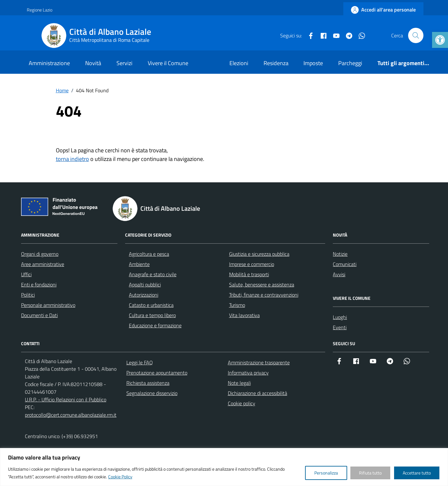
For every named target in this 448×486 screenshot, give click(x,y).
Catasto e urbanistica (151, 305)
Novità (93, 63)
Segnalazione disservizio (152, 393)
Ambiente (139, 264)
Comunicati (345, 264)
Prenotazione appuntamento (157, 373)
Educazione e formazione (155, 325)
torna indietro (72, 159)
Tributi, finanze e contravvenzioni (264, 295)
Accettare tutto (417, 473)
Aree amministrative (43, 264)
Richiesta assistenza (148, 383)
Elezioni (239, 63)
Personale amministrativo (48, 305)
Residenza (276, 63)
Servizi (124, 63)
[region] (224, 467)
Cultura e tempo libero (152, 315)
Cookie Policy (120, 477)
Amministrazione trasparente (259, 362)
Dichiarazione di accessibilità (258, 393)
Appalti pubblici (145, 285)
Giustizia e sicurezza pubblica (259, 254)
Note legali (239, 383)
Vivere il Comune (168, 63)
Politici (28, 295)
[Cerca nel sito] (416, 35)
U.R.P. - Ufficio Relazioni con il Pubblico (66, 399)
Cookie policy (242, 403)
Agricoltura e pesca (149, 254)
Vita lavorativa (244, 315)
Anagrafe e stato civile (153, 274)
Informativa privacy (248, 373)
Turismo (237, 305)
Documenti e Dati (39, 315)
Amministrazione (49, 63)
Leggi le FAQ (140, 362)
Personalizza (326, 473)
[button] (440, 40)
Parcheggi (350, 63)
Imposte (313, 63)
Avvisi (339, 274)
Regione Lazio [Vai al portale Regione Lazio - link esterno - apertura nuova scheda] (40, 10)
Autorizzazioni (144, 295)
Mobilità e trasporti (249, 274)
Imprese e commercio (252, 264)
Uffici (26, 274)
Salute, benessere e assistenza (262, 285)
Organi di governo (40, 254)
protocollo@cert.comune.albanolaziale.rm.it (71, 415)
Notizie (340, 254)
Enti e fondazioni (39, 285)
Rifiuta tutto (370, 473)
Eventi (340, 327)
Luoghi (340, 317)
